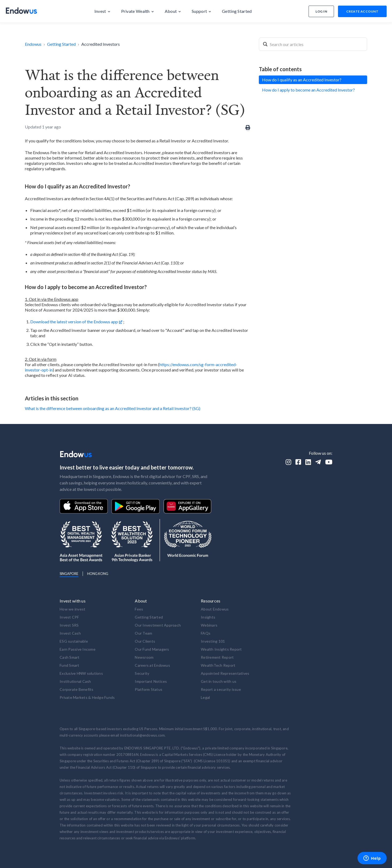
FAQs (206, 633)
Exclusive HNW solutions (81, 673)
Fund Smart (70, 665)
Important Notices (151, 681)
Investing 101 (213, 641)
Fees (139, 609)
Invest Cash (70, 633)
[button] (102, 11)
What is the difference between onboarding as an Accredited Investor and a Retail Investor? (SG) (113, 408)
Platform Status (149, 689)
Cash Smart (70, 657)
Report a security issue (221, 689)
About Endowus (215, 609)
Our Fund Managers (152, 649)
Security (142, 673)
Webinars (209, 625)
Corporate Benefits (77, 689)
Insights (208, 617)
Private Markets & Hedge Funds (87, 697)
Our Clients (145, 641)
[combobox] (313, 44)
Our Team (143, 633)
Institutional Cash (75, 681)
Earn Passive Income (78, 649)
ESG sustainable (74, 641)
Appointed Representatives (225, 673)
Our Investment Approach (158, 625)
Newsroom (144, 657)
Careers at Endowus (152, 665)
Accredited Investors (101, 44)
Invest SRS (69, 625)
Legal (205, 697)
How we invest (72, 609)
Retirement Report (217, 657)
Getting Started (61, 44)
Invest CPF (69, 617)
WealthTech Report (218, 665)
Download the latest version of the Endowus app (74, 322)
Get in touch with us (219, 681)
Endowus (33, 44)
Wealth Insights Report (221, 649)
